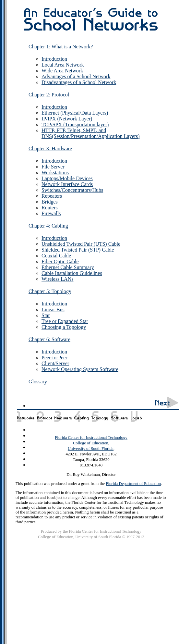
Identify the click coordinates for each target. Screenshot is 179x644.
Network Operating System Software (80, 369)
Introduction (54, 59)
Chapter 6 (119, 416)
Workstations (55, 173)
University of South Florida (91, 449)
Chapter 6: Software (49, 339)
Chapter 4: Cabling (48, 226)
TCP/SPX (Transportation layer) (75, 124)
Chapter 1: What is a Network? (61, 47)
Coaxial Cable (56, 256)
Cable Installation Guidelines (72, 273)
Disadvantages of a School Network (79, 82)
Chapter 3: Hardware (50, 149)
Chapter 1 (25, 416)
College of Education (91, 443)
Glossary (38, 382)
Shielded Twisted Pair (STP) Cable (78, 250)
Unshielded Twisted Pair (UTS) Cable (81, 244)
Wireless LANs (57, 279)
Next (165, 403)
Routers (50, 208)
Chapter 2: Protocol (49, 95)
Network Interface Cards (67, 184)
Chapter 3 (63, 416)
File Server (53, 167)
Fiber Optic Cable (60, 261)
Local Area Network (63, 65)
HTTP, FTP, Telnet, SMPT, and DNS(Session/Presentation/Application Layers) (91, 133)
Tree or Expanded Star (65, 321)
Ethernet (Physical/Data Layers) (75, 113)
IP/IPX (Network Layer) (67, 119)
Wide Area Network (62, 71)
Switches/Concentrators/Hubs (72, 190)
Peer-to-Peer (54, 358)
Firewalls (51, 213)
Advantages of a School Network (76, 76)
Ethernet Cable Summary (68, 267)
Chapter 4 (81, 416)
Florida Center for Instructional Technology (91, 438)
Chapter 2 (44, 416)
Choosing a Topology (64, 327)
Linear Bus (53, 310)
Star (46, 315)
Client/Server (55, 363)
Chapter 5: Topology (50, 291)
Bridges (50, 202)
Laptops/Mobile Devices (67, 178)
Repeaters (52, 196)
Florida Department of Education (133, 484)
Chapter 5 (100, 416)
